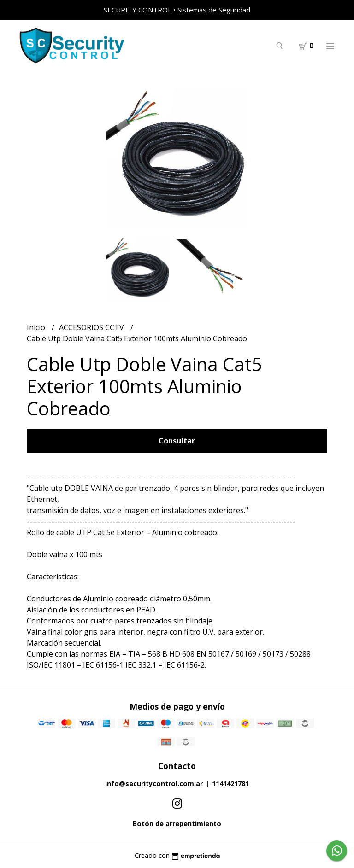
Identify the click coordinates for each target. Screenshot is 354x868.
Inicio (37, 327)
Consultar (177, 441)
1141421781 (230, 784)
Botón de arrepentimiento (177, 824)
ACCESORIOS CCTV (92, 327)
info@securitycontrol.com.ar (154, 784)
